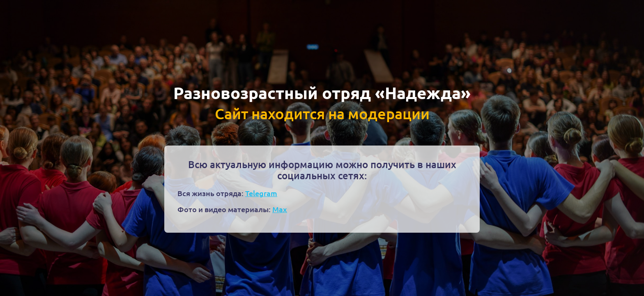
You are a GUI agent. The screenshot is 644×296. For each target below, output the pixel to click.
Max (280, 209)
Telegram (261, 193)
